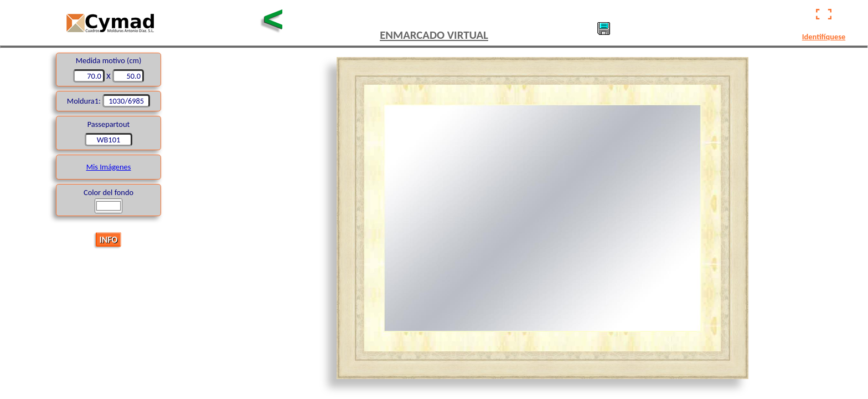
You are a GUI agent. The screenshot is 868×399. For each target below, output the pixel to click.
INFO (109, 239)
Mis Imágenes (109, 167)
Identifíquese (824, 37)
